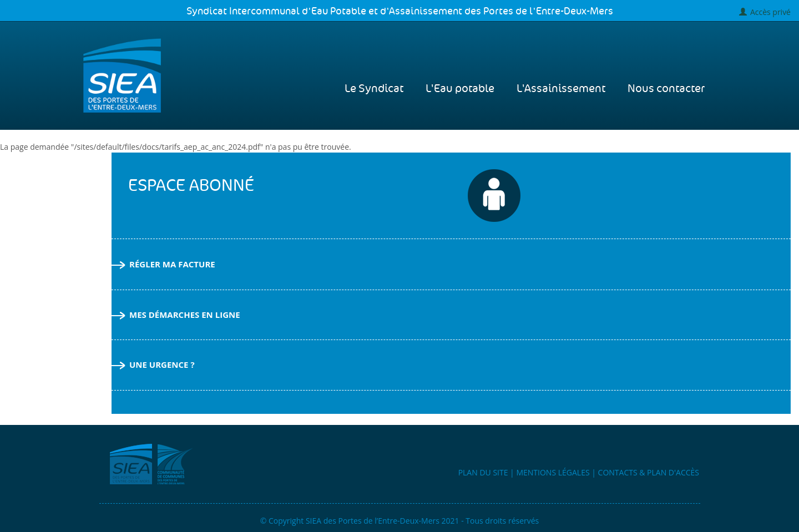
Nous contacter (666, 89)
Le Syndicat (374, 89)
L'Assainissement (561, 89)
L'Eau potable (460, 89)
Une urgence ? (153, 364)
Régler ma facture (163, 264)
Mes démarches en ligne (176, 315)
